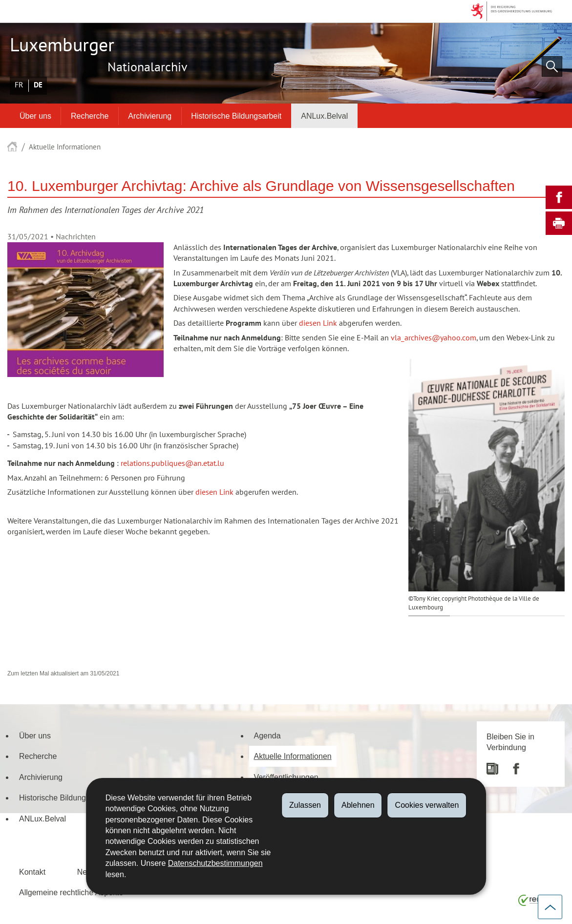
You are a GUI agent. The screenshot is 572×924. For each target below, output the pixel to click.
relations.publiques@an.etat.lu (172, 463)
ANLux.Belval (324, 116)
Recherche (90, 116)
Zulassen (305, 805)
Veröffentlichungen (286, 777)
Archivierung (150, 116)
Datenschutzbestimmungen (215, 863)
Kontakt (32, 872)
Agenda (267, 735)
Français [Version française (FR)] (19, 85)
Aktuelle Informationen (65, 147)
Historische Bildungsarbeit (236, 116)
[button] (552, 66)
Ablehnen (358, 805)
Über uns (35, 116)
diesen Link (318, 323)
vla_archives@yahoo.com (434, 338)
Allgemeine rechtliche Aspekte (71, 892)
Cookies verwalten (427, 805)
